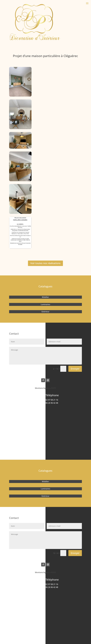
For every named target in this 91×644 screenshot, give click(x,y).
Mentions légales (42, 388)
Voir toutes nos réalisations (45, 263)
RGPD (54, 388)
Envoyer (75, 369)
